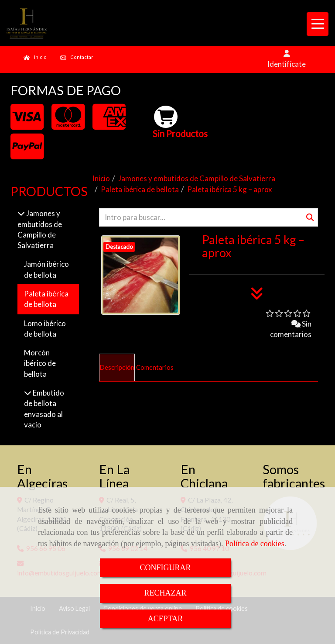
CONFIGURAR (165, 568)
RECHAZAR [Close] (165, 593)
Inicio (35, 57)
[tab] (117, 368)
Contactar (77, 57)
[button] (287, 59)
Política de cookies (255, 544)
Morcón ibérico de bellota (40, 363)
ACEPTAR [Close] (166, 619)
